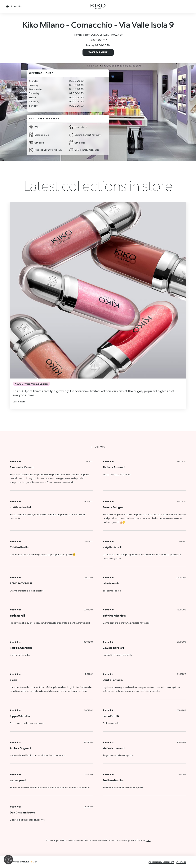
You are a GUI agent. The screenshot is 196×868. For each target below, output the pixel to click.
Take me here (98, 52)
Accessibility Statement (161, 862)
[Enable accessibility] (8, 860)
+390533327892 (98, 40)
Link (148, 840)
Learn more (19, 402)
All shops (181, 862)
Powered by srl (24, 862)
